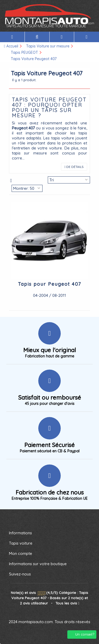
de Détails (74, 167)
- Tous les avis (50, 598)
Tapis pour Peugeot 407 (49, 284)
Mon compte (21, 553)
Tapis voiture (21, 543)
